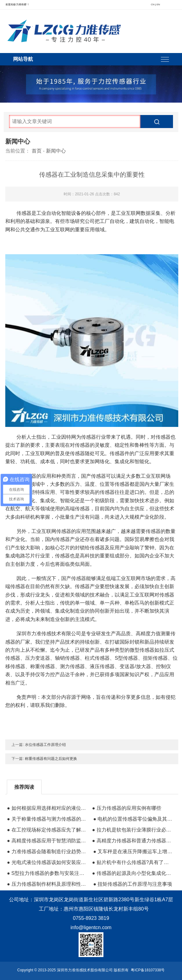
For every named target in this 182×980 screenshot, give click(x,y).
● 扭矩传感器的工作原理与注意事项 (133, 884)
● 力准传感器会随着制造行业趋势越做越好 (47, 851)
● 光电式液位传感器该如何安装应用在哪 (47, 862)
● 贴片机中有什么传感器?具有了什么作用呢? (132, 862)
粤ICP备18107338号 (148, 970)
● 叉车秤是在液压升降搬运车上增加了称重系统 (133, 851)
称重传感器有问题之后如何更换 (51, 759)
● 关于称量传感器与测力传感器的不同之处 (47, 819)
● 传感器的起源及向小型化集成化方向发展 (132, 873)
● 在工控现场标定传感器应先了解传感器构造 (47, 830)
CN (153, 4)
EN (158, 4)
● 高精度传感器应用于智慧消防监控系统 (47, 841)
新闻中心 (56, 151)
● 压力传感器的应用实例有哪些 (126, 808)
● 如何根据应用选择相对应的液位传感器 (47, 808)
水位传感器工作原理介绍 (45, 745)
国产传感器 (74, 578)
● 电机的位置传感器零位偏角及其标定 (133, 819)
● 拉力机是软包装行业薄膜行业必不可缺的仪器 (132, 830)
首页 (37, 151)
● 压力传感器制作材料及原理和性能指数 (47, 884)
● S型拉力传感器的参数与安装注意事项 (47, 873)
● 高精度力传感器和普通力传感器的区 (132, 841)
